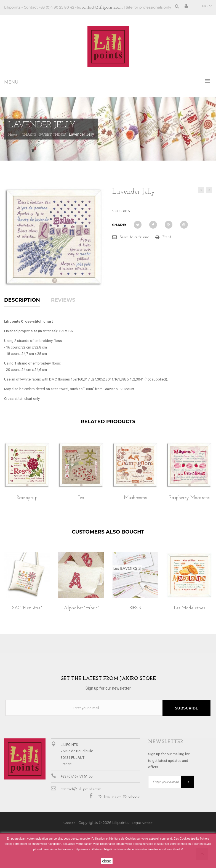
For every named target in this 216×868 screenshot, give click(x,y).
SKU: (116, 211)
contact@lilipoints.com (102, 7)
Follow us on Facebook (119, 797)
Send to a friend (135, 237)
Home (13, 135)
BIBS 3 (135, 608)
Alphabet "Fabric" (81, 608)
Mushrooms (135, 498)
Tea (81, 498)
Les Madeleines (189, 608)
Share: (119, 225)
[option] (27, 477)
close (107, 861)
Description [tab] (22, 300)
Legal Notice (142, 823)
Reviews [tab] (63, 300)
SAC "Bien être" (27, 608)
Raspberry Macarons (189, 498)
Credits (69, 823)
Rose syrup (27, 498)
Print (167, 237)
